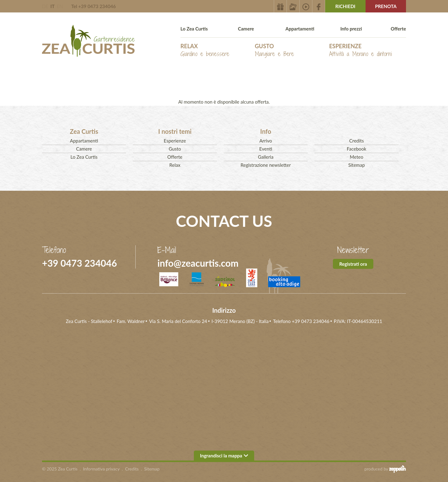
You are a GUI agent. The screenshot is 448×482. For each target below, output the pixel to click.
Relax (205, 50)
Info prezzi (351, 29)
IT (52, 6)
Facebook (357, 149)
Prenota (386, 6)
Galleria (266, 157)
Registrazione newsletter (266, 165)
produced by (385, 469)
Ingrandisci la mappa (224, 456)
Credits (357, 141)
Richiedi (345, 6)
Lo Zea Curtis (194, 29)
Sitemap (356, 165)
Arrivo (266, 141)
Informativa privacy (101, 469)
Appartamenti (300, 29)
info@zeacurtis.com (198, 263)
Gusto (274, 50)
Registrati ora (353, 264)
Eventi (266, 149)
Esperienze (361, 50)
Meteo (356, 157)
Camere (246, 29)
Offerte (398, 29)
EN (60, 6)
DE (45, 6)
